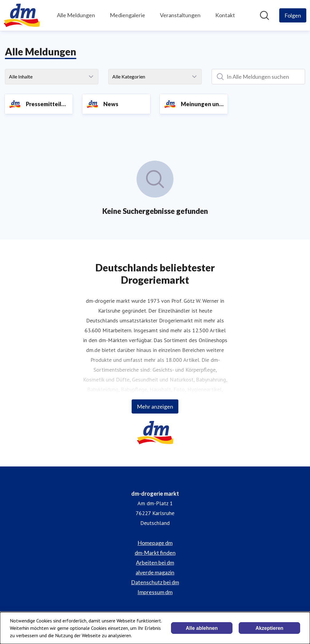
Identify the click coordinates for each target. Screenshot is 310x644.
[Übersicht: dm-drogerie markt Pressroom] (22, 15)
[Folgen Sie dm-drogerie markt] (293, 15)
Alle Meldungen (76, 15)
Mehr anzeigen (155, 406)
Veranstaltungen (180, 15)
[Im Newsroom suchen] (264, 15)
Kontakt (225, 15)
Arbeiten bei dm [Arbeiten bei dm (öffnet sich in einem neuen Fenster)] (155, 562)
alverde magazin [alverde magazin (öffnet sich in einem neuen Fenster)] (155, 572)
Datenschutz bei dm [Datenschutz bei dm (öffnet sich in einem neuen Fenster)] (155, 582)
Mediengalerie (127, 15)
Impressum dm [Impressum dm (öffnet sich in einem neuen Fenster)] (155, 592)
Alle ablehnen (202, 628)
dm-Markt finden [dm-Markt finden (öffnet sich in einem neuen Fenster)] (155, 553)
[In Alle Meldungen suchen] (258, 77)
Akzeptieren (270, 628)
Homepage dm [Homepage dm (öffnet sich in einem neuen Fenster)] (155, 543)
